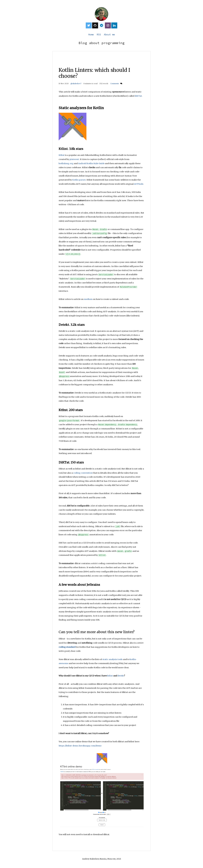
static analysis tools (112, 659)
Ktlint (62, 155)
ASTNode (139, 184)
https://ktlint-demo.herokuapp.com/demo (80, 746)
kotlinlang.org (66, 163)
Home (91, 35)
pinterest (74, 159)
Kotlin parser (79, 180)
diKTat (138, 96)
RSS (99, 35)
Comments (115, 84)
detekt (121, 676)
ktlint (110, 676)
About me (109, 35)
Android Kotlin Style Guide (91, 163)
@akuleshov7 (76, 84)
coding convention (83, 473)
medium (88, 299)
